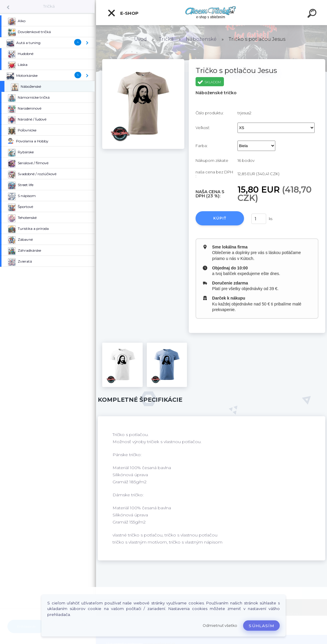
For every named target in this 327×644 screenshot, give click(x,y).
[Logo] (212, 13)
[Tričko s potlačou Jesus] (143, 61)
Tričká (49, 6)
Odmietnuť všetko (220, 626)
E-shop (123, 13)
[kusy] (259, 219)
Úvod (140, 39)
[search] (313, 14)
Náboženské (201, 39)
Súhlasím (261, 626)
